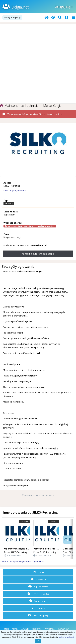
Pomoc (15, 629)
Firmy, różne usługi (38, 594)
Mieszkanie (38, 579)
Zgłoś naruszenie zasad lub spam (38, 495)
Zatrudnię (38, 608)
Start (6, 629)
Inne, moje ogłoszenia (15, 190)
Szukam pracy (38, 601)
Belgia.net (20, 7)
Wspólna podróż (38, 587)
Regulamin (37, 629)
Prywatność (50, 629)
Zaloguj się (64, 7)
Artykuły (25, 629)
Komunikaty (64, 629)
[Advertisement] (38, 64)
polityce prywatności (66, 637)
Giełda (38, 572)
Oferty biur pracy (38, 615)
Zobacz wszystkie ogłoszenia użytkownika (23, 561)
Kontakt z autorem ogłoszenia (38, 254)
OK (38, 641)
